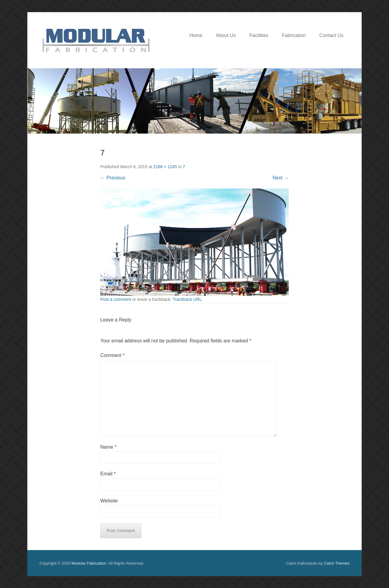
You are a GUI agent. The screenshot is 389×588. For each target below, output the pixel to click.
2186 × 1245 (165, 167)
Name (108, 447)
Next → (281, 178)
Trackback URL (187, 299)
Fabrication (294, 35)
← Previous (113, 178)
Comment (112, 355)
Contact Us (331, 35)
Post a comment (116, 299)
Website (109, 501)
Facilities (259, 35)
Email (108, 474)
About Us (226, 35)
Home (196, 35)
